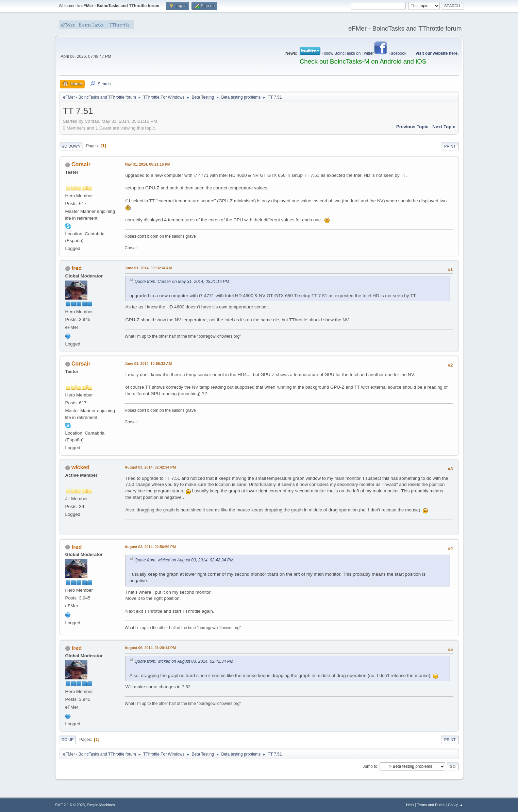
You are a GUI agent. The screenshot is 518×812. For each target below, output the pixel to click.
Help (410, 805)
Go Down (71, 146)
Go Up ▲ (456, 805)
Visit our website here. (437, 53)
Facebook (397, 53)
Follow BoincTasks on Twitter (348, 53)
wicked (80, 467)
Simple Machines (101, 805)
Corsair (81, 164)
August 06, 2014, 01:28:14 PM (150, 648)
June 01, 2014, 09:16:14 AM (148, 268)
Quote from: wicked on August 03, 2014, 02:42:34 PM (184, 560)
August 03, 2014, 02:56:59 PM (150, 547)
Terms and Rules (431, 805)
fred (77, 268)
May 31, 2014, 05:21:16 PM (148, 164)
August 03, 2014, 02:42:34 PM (150, 467)
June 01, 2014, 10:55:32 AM (148, 363)
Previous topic (412, 127)
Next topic (444, 127)
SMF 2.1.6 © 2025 (70, 805)
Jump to (370, 766)
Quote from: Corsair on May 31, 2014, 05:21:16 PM (182, 282)
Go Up (68, 740)
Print (450, 146)
